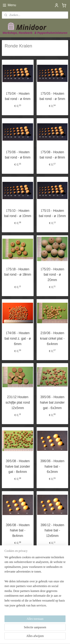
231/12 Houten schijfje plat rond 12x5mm (18, 403)
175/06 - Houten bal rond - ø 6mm (18, 155)
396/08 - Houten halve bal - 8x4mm (18, 530)
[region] (35, 598)
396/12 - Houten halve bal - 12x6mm (52, 530)
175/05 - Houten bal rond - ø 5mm (52, 96)
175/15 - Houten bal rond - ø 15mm (52, 213)
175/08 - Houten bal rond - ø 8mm (52, 155)
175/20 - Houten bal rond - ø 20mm (52, 275)
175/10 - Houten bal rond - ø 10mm (18, 213)
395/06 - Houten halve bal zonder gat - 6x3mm (52, 403)
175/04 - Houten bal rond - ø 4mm (18, 96)
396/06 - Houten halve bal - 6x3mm (52, 466)
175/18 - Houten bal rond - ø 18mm (18, 272)
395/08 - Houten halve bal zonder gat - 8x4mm (18, 466)
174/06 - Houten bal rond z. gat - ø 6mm (18, 339)
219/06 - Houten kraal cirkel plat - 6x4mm (52, 339)
